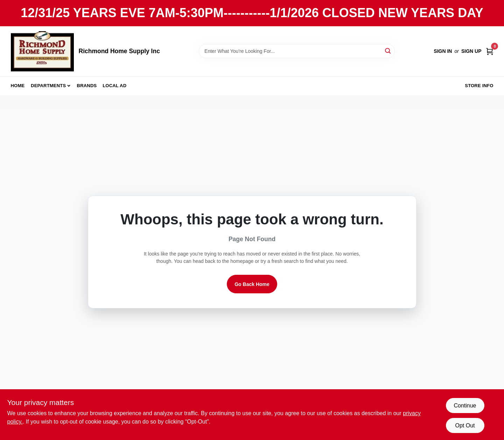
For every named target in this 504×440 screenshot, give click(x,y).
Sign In (443, 51)
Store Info (479, 86)
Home (18, 86)
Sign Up (471, 51)
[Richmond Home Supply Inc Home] (42, 51)
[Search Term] (297, 51)
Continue (465, 406)
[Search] (388, 51)
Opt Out (465, 425)
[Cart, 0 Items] (490, 51)
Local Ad (114, 86)
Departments (48, 86)
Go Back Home (252, 284)
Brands (87, 86)
